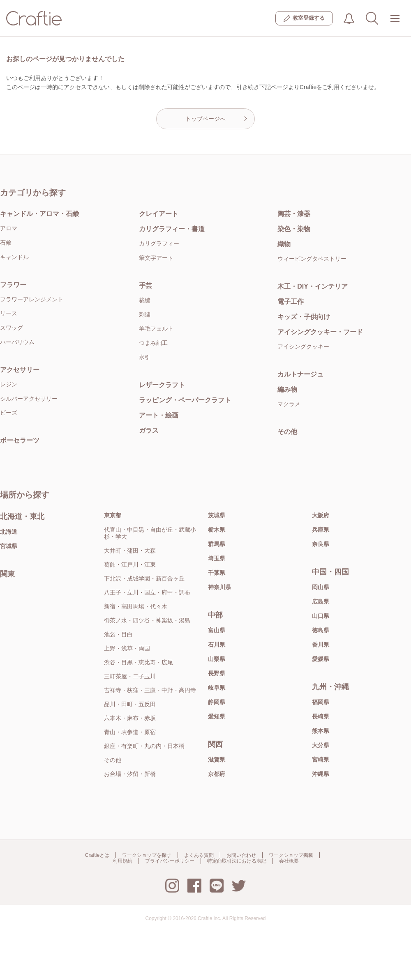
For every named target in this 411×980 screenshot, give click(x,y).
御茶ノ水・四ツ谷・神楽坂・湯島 (147, 620)
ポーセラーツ (20, 440)
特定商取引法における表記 (237, 861)
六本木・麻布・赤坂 (130, 718)
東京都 (113, 515)
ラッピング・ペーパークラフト (185, 400)
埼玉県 (217, 558)
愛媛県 (321, 659)
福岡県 (321, 702)
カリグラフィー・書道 (172, 229)
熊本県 (321, 731)
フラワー (13, 285)
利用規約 (122, 861)
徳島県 (321, 630)
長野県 (217, 673)
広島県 (321, 601)
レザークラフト (162, 385)
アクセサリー (20, 370)
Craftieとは (97, 855)
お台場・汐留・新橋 (130, 774)
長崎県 (321, 716)
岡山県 (321, 587)
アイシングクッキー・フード (320, 332)
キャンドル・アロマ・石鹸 (39, 214)
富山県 (217, 630)
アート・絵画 (159, 415)
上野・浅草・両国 (127, 648)
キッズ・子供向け (304, 317)
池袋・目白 (118, 634)
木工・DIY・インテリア (313, 286)
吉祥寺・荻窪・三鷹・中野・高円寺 (150, 690)
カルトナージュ (300, 374)
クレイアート (159, 214)
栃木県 (217, 530)
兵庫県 (321, 530)
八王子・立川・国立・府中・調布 (147, 592)
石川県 (217, 645)
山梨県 (217, 659)
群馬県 (217, 544)
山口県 (321, 616)
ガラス (149, 430)
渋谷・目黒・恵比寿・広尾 (139, 662)
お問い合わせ (241, 855)
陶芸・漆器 (294, 214)
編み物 (287, 389)
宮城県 (9, 546)
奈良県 (321, 544)
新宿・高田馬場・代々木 (136, 606)
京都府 (217, 774)
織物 (284, 244)
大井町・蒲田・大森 (130, 551)
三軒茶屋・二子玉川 (130, 676)
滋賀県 (217, 760)
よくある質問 (199, 855)
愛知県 (217, 716)
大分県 (321, 745)
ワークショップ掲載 (291, 855)
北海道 (9, 532)
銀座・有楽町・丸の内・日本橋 (144, 746)
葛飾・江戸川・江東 (130, 565)
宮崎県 (321, 760)
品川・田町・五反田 (130, 704)
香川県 (321, 645)
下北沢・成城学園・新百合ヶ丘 (144, 578)
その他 (287, 432)
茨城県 (217, 515)
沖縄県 (321, 774)
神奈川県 (219, 587)
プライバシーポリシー (170, 861)
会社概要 (289, 861)
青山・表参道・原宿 (130, 732)
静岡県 (217, 702)
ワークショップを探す (147, 855)
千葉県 (217, 573)
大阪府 (321, 515)
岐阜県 (217, 688)
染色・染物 (294, 229)
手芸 (145, 286)
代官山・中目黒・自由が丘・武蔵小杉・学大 (150, 533)
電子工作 (291, 302)
